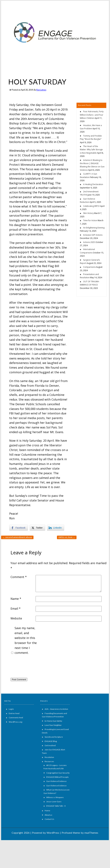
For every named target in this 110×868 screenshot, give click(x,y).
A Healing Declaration (93, 184)
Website (16, 618)
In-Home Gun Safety (53, 721)
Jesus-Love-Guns (54, 802)
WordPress (53, 833)
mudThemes (91, 833)
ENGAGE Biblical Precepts (58, 777)
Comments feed (16, 718)
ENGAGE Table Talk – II (56, 806)
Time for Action (90, 220)
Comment (19, 577)
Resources (49, 761)
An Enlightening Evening (94, 228)
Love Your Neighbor (53, 725)
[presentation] (35, 667)
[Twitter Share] (37, 528)
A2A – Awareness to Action (56, 709)
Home (47, 811)
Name (16, 599)
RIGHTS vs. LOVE (67, 537)
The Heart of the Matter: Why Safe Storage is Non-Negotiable (91, 150)
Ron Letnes (41, 90)
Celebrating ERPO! (91, 206)
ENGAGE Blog (51, 741)
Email (16, 608)
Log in (11, 709)
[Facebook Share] (19, 528)
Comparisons (89, 267)
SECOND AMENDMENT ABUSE (17, 537)
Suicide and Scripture (54, 737)
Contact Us (49, 819)
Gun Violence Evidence (56, 781)
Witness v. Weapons (55, 797)
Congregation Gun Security (58, 773)
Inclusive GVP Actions (93, 235)
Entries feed (14, 713)
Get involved (50, 745)
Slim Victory (88, 213)
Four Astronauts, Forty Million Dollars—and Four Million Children (92, 115)
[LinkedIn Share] (56, 528)
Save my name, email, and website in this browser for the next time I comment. (26, 640)
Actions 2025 (89, 242)
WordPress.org (15, 722)
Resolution (49, 757)
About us (48, 815)
